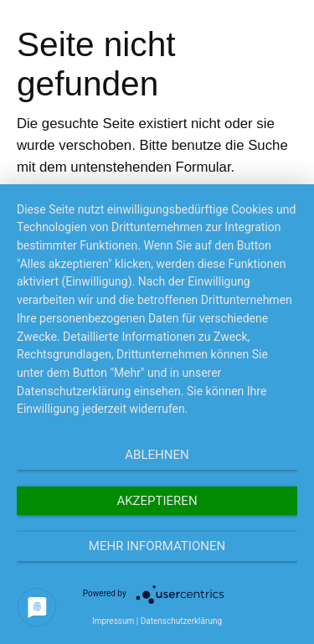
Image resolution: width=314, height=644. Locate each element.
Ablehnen (157, 455)
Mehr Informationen (157, 546)
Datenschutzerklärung (181, 621)
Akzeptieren (157, 501)
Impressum (113, 621)
